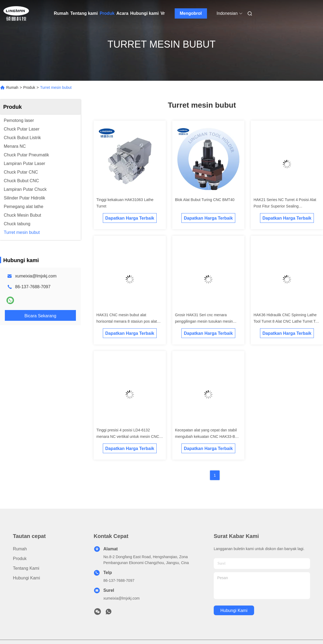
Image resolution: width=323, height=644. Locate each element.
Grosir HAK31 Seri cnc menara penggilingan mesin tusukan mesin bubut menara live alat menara (204, 321)
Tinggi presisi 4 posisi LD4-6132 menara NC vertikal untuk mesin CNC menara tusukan (128, 437)
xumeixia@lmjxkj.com (36, 276)
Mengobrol (191, 13)
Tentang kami (84, 13)
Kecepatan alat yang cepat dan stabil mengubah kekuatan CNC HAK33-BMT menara (208, 437)
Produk (107, 13)
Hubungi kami (145, 13)
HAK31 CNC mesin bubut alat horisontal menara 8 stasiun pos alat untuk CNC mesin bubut (127, 321)
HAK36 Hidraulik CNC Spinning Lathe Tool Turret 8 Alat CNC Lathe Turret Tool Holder (287, 321)
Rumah (61, 13)
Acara (122, 13)
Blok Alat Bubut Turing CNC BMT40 (205, 200)
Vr (163, 13)
